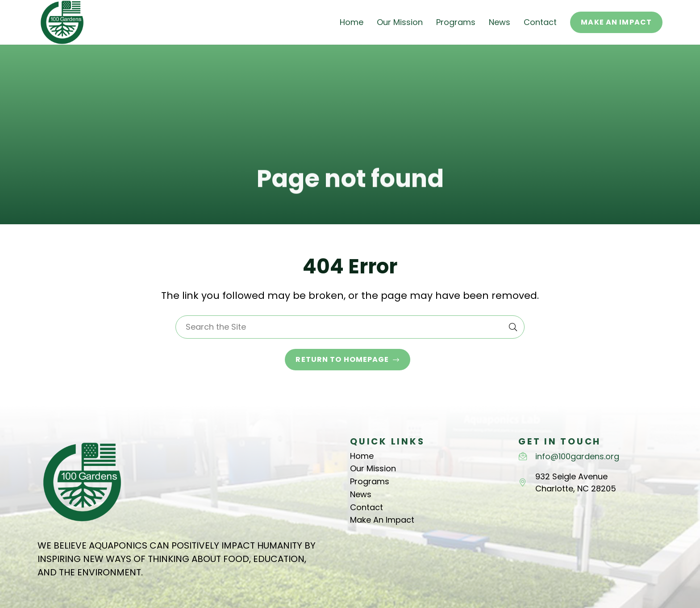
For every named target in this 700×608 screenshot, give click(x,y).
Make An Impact (382, 520)
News (361, 494)
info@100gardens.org (577, 456)
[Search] (513, 327)
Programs (370, 481)
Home (362, 456)
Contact (367, 507)
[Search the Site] (350, 327)
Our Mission (373, 468)
